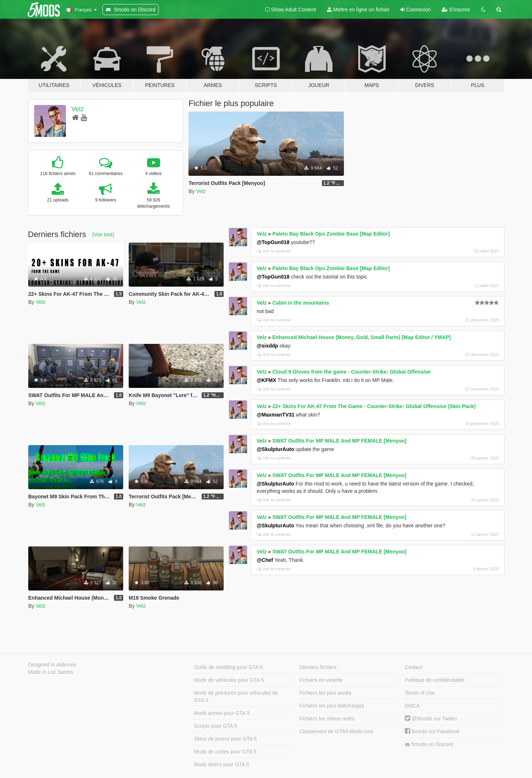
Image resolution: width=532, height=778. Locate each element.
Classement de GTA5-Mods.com (337, 731)
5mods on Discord (429, 744)
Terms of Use (420, 693)
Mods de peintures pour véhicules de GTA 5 (236, 697)
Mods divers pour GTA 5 (221, 764)
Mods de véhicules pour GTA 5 (229, 680)
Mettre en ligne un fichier (358, 10)
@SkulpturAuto (275, 449)
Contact (414, 667)
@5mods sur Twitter (431, 719)
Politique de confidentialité (435, 680)
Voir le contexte (274, 251)
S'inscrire (456, 10)
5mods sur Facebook (432, 731)
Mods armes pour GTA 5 (222, 713)
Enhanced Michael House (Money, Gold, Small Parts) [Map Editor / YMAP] (362, 337)
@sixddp (267, 346)
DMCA (412, 706)
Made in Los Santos (51, 672)
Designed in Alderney (52, 665)
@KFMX (266, 380)
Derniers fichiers (318, 667)
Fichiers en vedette (321, 680)
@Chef (265, 560)
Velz (78, 109)
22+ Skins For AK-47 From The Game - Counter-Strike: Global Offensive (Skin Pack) (374, 406)
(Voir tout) (103, 235)
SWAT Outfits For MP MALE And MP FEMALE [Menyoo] (340, 441)
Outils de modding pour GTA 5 (228, 667)
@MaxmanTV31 (276, 415)
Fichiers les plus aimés (326, 693)
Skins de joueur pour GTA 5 (225, 739)
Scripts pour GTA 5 (215, 726)
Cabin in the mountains (301, 303)
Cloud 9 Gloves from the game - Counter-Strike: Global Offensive (352, 372)
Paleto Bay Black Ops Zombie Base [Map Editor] (331, 234)
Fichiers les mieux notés (327, 719)
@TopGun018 (273, 242)
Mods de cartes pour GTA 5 (225, 752)
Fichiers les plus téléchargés (332, 706)
